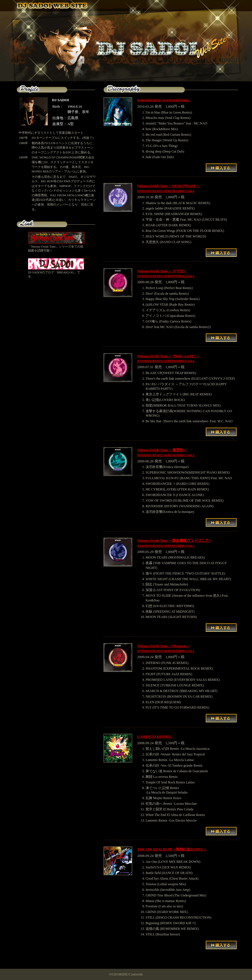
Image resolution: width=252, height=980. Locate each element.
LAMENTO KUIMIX (154, 736)
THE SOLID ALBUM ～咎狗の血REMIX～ (172, 849)
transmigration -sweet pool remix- (164, 100)
